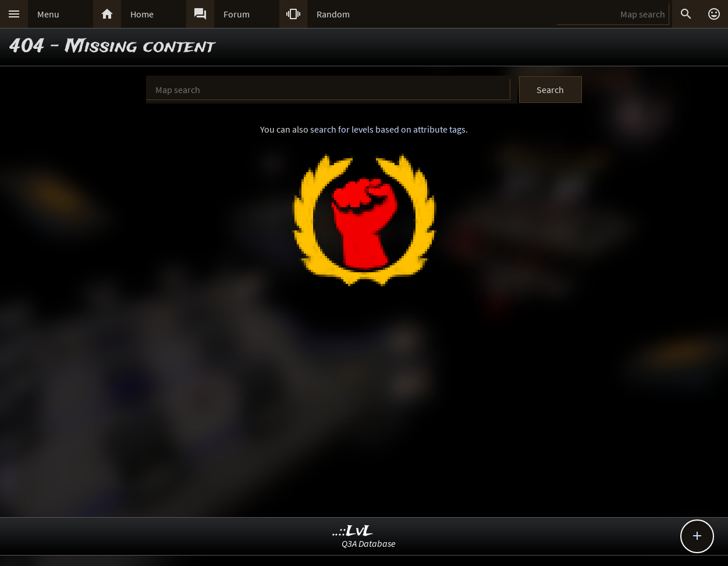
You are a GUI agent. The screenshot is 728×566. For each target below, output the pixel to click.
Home (142, 14)
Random (333, 14)
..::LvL (353, 531)
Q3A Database (369, 543)
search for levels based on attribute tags (388, 129)
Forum (237, 14)
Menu (48, 14)
